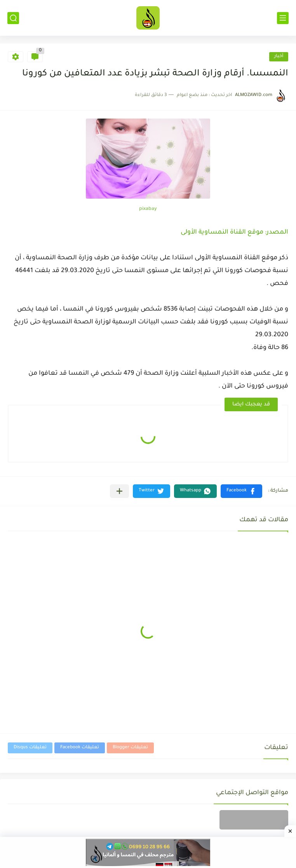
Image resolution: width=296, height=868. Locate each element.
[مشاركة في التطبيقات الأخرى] (119, 491)
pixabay (148, 209)
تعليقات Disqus (30, 748)
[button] (241, 491)
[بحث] (13, 18)
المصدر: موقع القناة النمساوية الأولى (234, 232)
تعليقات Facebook (80, 748)
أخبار (279, 57)
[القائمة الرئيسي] (283, 18)
